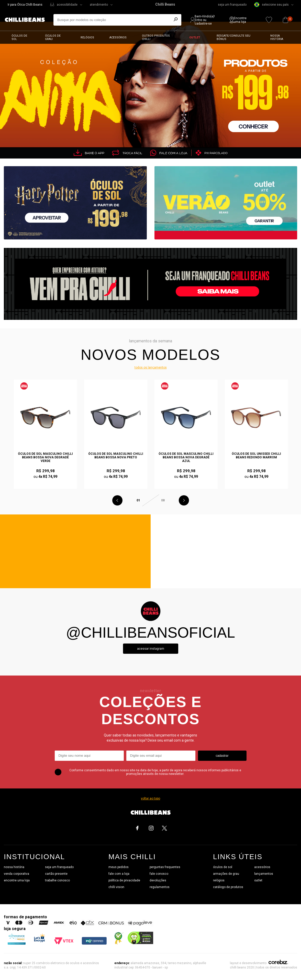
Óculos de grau (53, 37)
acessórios (262, 867)
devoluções (158, 880)
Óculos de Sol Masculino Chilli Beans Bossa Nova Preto (116, 456)
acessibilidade (67, 5)
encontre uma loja (17, 880)
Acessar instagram (151, 649)
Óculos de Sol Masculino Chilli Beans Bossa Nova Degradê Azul (186, 457)
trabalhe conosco (57, 880)
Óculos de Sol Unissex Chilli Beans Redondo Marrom (256, 456)
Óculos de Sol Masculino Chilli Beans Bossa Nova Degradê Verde (45, 457)
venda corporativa (16, 874)
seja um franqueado (232, 5)
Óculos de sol (19, 37)
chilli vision (116, 887)
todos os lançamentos (151, 367)
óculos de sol (223, 867)
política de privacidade (124, 880)
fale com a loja (119, 874)
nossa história (14, 867)
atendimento (99, 5)
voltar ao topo (150, 798)
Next (184, 500)
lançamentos (264, 874)
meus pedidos (119, 867)
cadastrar (222, 756)
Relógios (87, 38)
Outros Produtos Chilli (156, 37)
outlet (258, 880)
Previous (117, 500)
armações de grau (226, 874)
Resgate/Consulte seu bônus (233, 37)
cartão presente (56, 874)
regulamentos (160, 887)
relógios (219, 880)
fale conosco (159, 874)
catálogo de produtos (228, 887)
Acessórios (118, 38)
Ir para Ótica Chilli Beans (25, 5)
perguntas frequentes (165, 867)
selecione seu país (271, 5)
